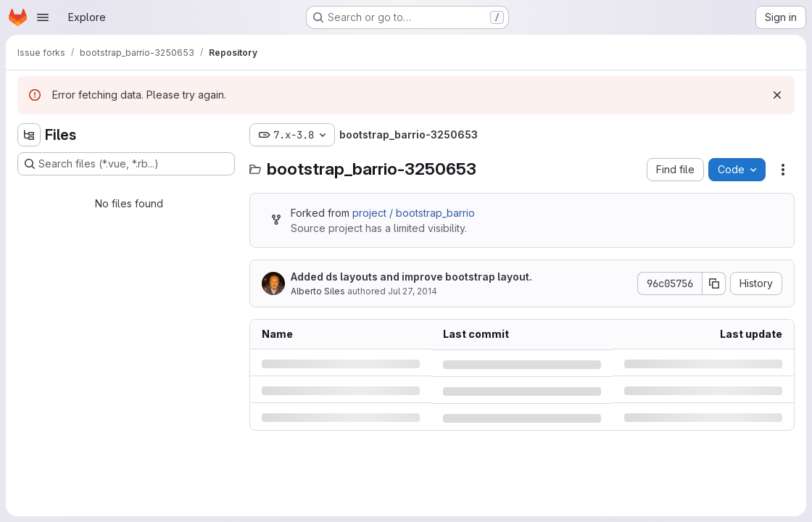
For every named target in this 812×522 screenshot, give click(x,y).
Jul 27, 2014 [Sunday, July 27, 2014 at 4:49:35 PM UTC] (413, 291)
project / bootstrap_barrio (414, 213)
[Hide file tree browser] (29, 135)
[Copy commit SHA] (714, 283)
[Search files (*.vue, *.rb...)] (126, 164)
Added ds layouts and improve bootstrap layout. (411, 277)
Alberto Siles (318, 291)
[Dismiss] (777, 95)
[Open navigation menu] (43, 17)
